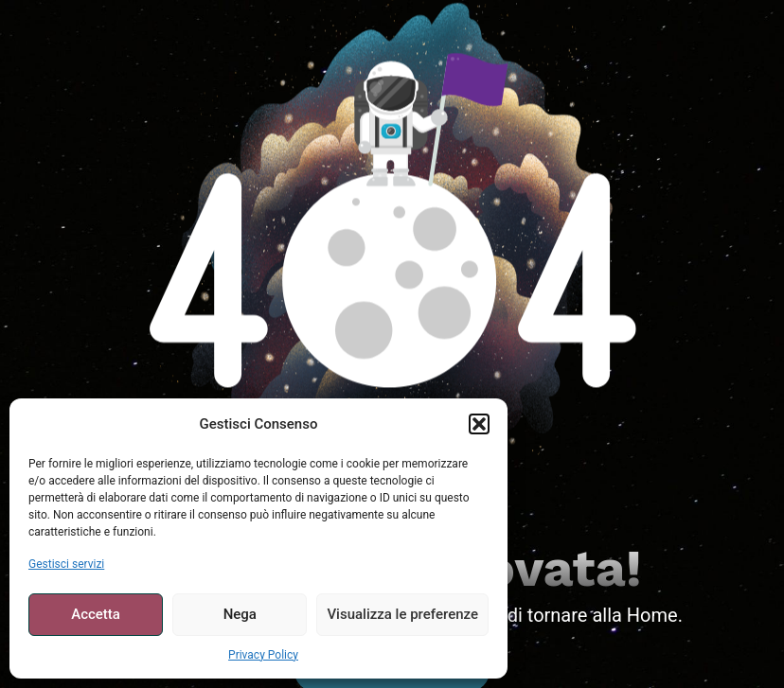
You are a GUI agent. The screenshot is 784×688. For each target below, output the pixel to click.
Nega (240, 614)
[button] (479, 424)
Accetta (96, 614)
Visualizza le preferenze (402, 614)
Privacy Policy (263, 655)
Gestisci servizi (66, 564)
